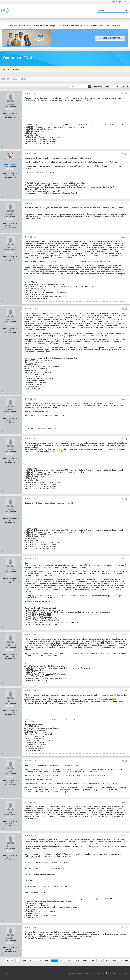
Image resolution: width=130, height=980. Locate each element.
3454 (39, 960)
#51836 (124, 691)
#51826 (124, 94)
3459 (77, 960)
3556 (100, 960)
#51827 (124, 154)
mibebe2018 (10, 248)
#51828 (124, 204)
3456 (54, 960)
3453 (32, 960)
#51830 (124, 309)
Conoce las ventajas (110, 38)
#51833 (124, 499)
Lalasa (10, 846)
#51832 (124, 439)
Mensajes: (9, 117)
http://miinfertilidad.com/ (47, 428)
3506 (92, 960)
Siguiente (125, 960)
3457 (62, 960)
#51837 (124, 761)
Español (8, 973)
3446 (24, 960)
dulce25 (10, 569)
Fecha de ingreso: (10, 113)
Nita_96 (10, 319)
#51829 (124, 237)
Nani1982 (10, 104)
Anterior (10, 960)
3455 (47, 960)
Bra (10, 771)
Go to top (123, 973)
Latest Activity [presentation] (20, 79)
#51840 (124, 928)
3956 (108, 960)
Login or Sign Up (118, 2)
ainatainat (10, 214)
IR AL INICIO (112, 973)
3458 (70, 960)
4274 (115, 960)
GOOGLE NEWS (99, 973)
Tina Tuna (10, 410)
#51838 (124, 802)
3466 (85, 960)
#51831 (124, 399)
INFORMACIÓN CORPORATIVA (80, 973)
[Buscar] (110, 11)
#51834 (124, 559)
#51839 (124, 836)
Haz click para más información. (109, 26)
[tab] (20, 79)
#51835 (124, 635)
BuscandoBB (10, 164)
